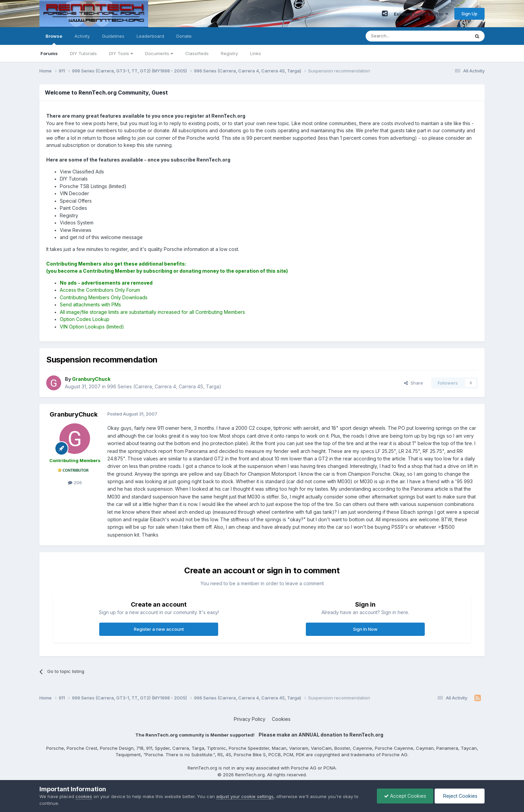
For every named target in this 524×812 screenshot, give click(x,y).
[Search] (400, 36)
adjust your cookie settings (245, 796)
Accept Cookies (405, 796)
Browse (54, 39)
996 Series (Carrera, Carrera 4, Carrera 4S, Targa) (164, 386)
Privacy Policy (250, 719)
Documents (159, 53)
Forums (49, 53)
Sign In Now (365, 629)
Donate (184, 36)
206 (75, 483)
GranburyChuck (74, 414)
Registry (229, 53)
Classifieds (197, 53)
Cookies (281, 719)
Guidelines (113, 36)
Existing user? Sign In (421, 14)
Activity (82, 36)
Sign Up (469, 14)
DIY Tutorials (83, 53)
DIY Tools (121, 53)
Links (256, 53)
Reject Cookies (460, 796)
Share (414, 383)
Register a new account (159, 629)
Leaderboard (150, 36)
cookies (84, 796)
